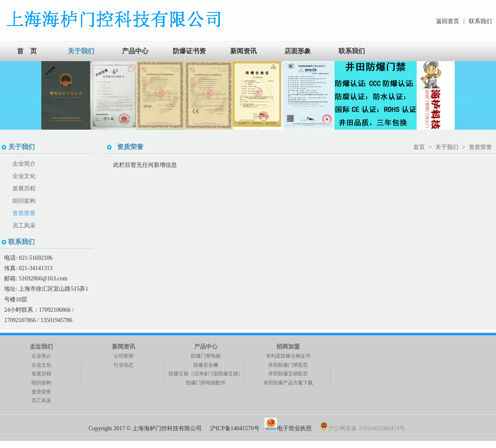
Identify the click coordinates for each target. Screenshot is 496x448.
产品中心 (135, 51)
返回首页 (448, 21)
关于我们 (81, 51)
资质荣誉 (24, 213)
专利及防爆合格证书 (288, 356)
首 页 (27, 51)
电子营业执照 (289, 428)
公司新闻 (124, 356)
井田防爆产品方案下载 (288, 383)
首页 (419, 147)
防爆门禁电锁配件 (206, 383)
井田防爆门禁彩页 (288, 365)
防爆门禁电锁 (206, 356)
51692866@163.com (43, 279)
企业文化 (24, 176)
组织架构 (24, 201)
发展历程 (24, 188)
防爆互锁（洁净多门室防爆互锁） (206, 374)
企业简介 (24, 164)
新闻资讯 (243, 51)
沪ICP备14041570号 (235, 428)
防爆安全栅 (206, 365)
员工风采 (24, 226)
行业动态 (124, 365)
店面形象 (298, 51)
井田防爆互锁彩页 (288, 374)
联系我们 (480, 21)
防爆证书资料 (189, 61)
